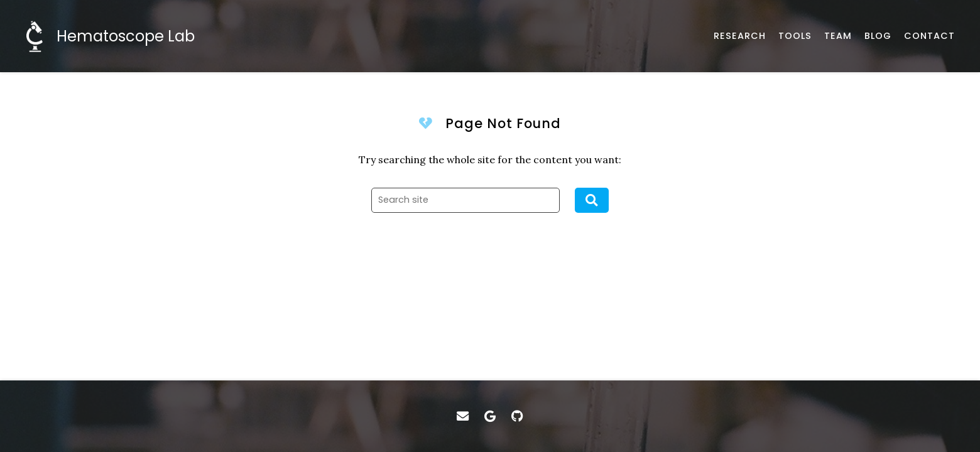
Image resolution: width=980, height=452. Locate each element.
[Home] (110, 36)
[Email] (462, 416)
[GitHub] (518, 416)
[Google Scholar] (490, 416)
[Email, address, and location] (929, 36)
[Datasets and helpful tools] (795, 36)
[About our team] (838, 36)
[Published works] (740, 36)
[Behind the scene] (878, 36)
